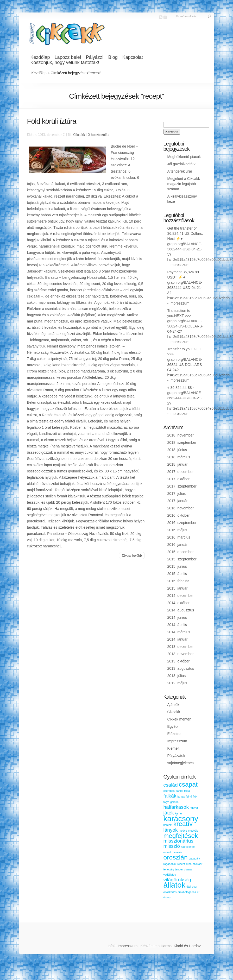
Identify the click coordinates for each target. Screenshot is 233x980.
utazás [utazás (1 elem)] (188, 869)
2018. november (181, 435)
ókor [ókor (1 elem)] (195, 887)
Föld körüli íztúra (52, 121)
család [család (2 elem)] (171, 785)
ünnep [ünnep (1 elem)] (167, 897)
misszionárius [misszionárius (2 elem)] (178, 841)
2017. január (178, 501)
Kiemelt (174, 748)
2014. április (177, 625)
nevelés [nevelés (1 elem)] (177, 852)
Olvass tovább (132, 555)
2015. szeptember (182, 559)
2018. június (177, 450)
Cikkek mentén (180, 719)
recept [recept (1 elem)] (181, 864)
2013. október (179, 661)
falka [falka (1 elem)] (187, 791)
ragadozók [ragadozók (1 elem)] (170, 864)
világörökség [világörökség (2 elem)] (177, 880)
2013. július (177, 676)
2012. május (177, 683)
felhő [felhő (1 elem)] (189, 796)
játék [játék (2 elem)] (169, 813)
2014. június (177, 617)
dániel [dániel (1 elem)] (179, 791)
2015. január (178, 588)
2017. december (181, 472)
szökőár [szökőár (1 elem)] (197, 864)
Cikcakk (79, 134)
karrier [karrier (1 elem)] (179, 813)
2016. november (181, 508)
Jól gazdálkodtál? (181, 164)
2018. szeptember (182, 442)
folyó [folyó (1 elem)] (166, 802)
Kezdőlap (40, 57)
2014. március (179, 632)
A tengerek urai (180, 171)
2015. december (181, 552)
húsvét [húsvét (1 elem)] (194, 808)
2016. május (177, 530)
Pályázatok (176, 756)
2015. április (177, 574)
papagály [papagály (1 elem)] (194, 858)
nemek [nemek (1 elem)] (168, 852)
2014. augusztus (181, 610)
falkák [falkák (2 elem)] (170, 796)
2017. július (177, 494)
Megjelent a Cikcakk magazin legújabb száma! (184, 184)
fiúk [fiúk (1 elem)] (195, 796)
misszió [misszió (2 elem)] (172, 846)
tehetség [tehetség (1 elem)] (169, 869)
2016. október (179, 515)
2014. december (181, 596)
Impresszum (179, 265)
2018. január (178, 464)
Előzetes (174, 734)
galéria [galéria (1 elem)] (174, 802)
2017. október (179, 479)
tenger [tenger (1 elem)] (179, 869)
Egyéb (173, 726)
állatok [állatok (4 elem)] (175, 885)
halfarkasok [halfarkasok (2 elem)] (176, 807)
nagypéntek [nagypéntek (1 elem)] (188, 847)
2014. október (179, 603)
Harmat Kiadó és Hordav (180, 946)
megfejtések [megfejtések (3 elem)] (181, 836)
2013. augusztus (181, 668)
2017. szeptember (182, 486)
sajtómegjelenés (181, 763)
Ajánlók (173, 705)
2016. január (178, 545)
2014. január (178, 639)
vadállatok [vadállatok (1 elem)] (170, 875)
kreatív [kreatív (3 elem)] (183, 824)
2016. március (179, 537)
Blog (113, 57)
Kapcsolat (133, 57)
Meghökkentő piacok (184, 157)
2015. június (177, 566)
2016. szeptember (182, 523)
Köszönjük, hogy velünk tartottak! (65, 62)
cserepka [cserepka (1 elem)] (169, 791)
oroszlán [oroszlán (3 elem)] (176, 857)
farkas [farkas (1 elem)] (181, 796)
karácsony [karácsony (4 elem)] (181, 818)
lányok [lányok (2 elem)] (171, 830)
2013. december (181, 647)
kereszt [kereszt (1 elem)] (168, 825)
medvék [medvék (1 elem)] (193, 831)
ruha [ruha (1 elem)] (189, 864)
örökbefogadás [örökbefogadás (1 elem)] (187, 892)
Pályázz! (95, 57)
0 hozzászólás (98, 134)
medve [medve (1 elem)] (183, 831)
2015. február (178, 581)
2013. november (181, 654)
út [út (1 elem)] (198, 892)
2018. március (179, 457)
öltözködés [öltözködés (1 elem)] (170, 892)
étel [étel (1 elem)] (189, 887)
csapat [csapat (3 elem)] (188, 784)
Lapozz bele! (68, 57)
